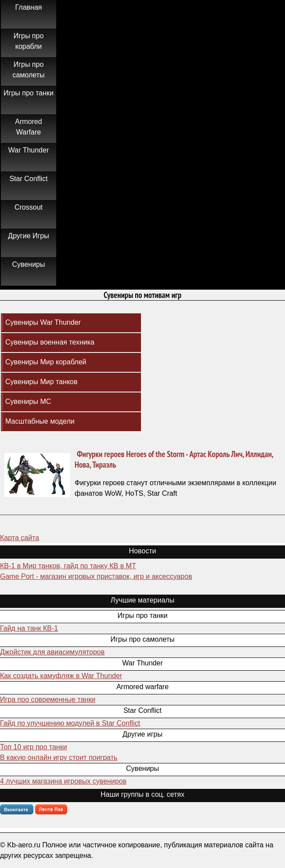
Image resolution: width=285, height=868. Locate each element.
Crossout (29, 207)
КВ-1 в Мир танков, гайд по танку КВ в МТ (68, 566)
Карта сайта (20, 538)
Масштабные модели (40, 421)
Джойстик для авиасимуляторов (52, 652)
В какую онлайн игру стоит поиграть (59, 757)
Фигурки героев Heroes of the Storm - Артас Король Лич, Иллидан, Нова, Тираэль (174, 459)
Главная (29, 7)
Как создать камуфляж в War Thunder (61, 676)
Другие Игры (28, 236)
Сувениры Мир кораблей (46, 362)
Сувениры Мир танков (41, 382)
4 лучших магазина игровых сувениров (63, 781)
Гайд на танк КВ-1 (29, 628)
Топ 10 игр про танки (34, 747)
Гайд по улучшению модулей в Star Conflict (70, 723)
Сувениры (29, 264)
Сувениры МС (28, 401)
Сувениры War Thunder (43, 322)
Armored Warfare (28, 127)
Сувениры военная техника (50, 342)
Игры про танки (29, 93)
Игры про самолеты (29, 70)
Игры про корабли (29, 41)
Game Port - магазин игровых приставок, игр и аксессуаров (96, 576)
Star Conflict (28, 179)
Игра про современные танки (48, 699)
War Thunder (29, 150)
